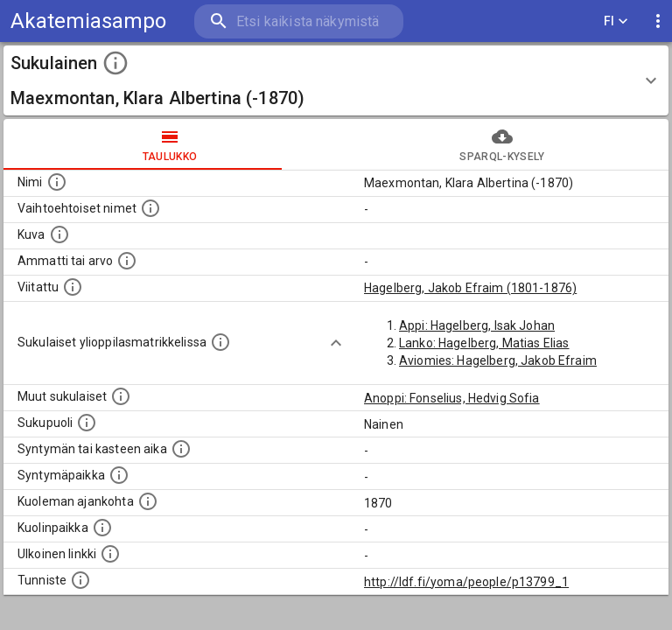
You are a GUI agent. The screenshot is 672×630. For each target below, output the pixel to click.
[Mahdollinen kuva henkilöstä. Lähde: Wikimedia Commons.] (59, 234)
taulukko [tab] (170, 144)
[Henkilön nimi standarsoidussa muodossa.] (57, 182)
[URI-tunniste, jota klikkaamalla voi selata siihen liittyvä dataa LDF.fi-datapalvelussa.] (80, 580)
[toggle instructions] (115, 63)
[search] (299, 21)
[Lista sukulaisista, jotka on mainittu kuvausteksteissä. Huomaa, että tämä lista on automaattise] (121, 396)
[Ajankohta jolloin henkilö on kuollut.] (148, 501)
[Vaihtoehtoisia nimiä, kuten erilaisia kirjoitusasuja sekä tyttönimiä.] (150, 208)
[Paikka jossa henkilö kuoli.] (102, 528)
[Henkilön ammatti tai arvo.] (127, 261)
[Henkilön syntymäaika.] (181, 449)
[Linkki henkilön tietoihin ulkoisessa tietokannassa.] (110, 554)
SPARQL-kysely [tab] (502, 144)
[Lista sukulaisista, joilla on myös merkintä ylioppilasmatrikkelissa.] (220, 342)
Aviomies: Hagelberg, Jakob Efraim (498, 360)
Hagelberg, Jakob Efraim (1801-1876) (470, 288)
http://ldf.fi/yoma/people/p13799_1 (466, 582)
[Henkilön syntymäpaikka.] (119, 475)
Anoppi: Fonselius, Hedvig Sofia (452, 398)
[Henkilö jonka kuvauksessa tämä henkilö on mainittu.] (73, 287)
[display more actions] (658, 21)
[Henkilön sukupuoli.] (87, 423)
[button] (336, 80)
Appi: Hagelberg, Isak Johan (477, 325)
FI (616, 21)
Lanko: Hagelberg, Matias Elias (484, 343)
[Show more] (336, 343)
